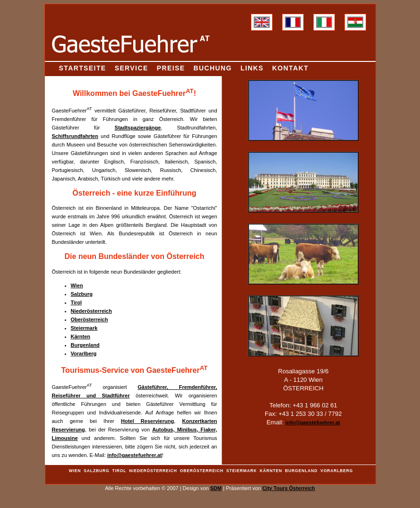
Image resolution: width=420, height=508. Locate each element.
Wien (77, 285)
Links (252, 68)
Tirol (77, 302)
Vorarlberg (84, 353)
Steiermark (84, 328)
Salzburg (82, 294)
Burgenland (85, 345)
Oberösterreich (90, 319)
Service (132, 68)
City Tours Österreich (289, 488)
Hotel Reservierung (147, 421)
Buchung (213, 68)
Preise (171, 68)
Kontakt (290, 68)
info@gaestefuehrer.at (135, 455)
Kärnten (81, 336)
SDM (216, 488)
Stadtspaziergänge (138, 128)
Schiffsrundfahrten (75, 136)
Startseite (83, 68)
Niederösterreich (91, 311)
